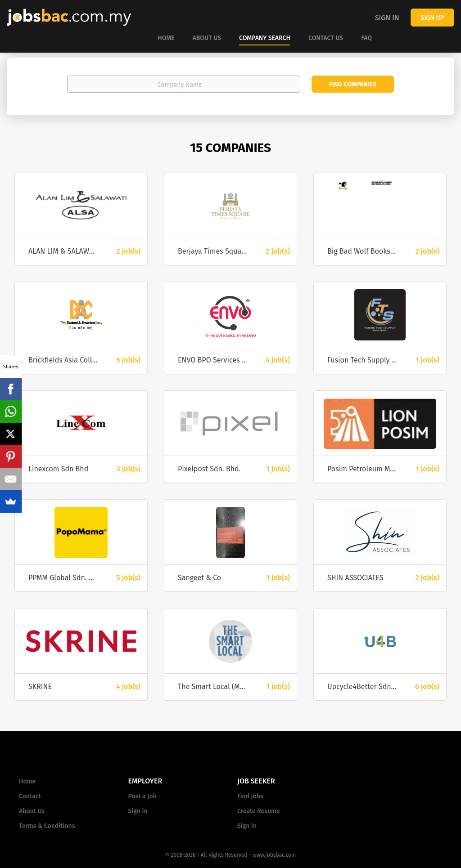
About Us (32, 811)
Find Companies (353, 84)
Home (27, 781)
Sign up (432, 18)
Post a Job (142, 796)
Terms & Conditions (47, 826)
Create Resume (259, 811)
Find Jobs (250, 796)
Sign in (387, 18)
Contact (30, 796)
